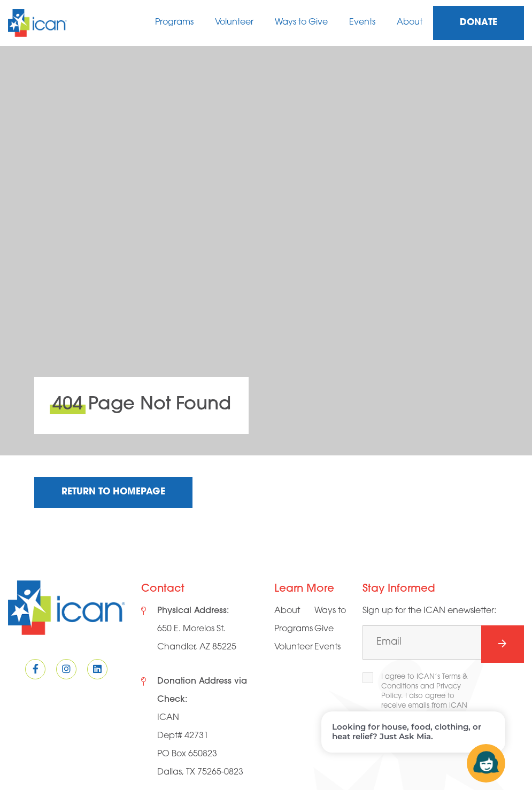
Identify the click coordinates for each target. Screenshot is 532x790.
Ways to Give (301, 22)
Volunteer (234, 22)
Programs (174, 22)
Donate (479, 23)
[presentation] (444, 764)
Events (362, 22)
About (410, 22)
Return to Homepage (113, 492)
